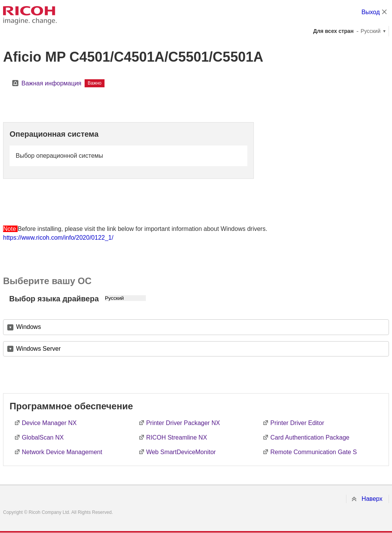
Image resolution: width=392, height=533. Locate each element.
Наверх (372, 499)
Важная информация (51, 83)
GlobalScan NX (43, 437)
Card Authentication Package (310, 437)
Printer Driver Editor (297, 423)
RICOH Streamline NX (177, 437)
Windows (29, 327)
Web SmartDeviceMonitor (181, 452)
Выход (371, 12)
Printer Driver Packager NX (183, 423)
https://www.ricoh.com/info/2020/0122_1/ (58, 238)
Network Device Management (62, 452)
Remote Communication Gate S (314, 452)
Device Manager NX (49, 423)
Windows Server (38, 349)
